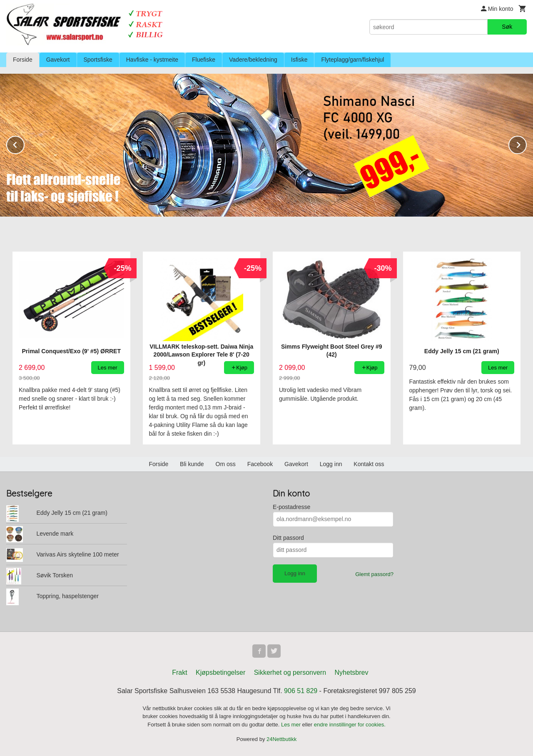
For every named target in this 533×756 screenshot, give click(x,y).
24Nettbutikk (281, 739)
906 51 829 (301, 691)
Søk (507, 27)
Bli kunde (192, 464)
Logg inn (331, 464)
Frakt (179, 672)
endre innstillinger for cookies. (350, 725)
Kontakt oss (369, 464)
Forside (23, 60)
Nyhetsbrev (352, 672)
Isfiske (299, 60)
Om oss (226, 464)
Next (526, 143)
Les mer (292, 725)
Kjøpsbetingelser (220, 672)
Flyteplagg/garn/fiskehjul (352, 60)
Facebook (260, 464)
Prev (24, 143)
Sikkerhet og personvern (290, 672)
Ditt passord (288, 538)
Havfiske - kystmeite (152, 60)
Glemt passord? (374, 574)
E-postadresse (291, 507)
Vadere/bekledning (253, 60)
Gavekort (58, 60)
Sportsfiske (98, 60)
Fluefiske (204, 60)
